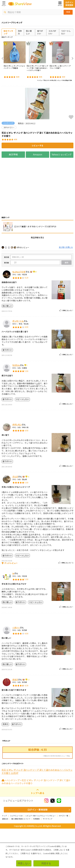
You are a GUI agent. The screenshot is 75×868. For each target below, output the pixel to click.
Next (72, 58)
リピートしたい (66, 32)
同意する (46, 863)
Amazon (38, 154)
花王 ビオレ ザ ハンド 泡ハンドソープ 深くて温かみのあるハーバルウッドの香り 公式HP (37, 811)
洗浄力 (20, 32)
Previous (3, 58)
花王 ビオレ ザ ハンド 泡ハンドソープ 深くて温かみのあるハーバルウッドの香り (36, 821)
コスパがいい (52, 32)
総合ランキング (8, 32)
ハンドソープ (13, 820)
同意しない (24, 863)
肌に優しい (29, 32)
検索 (68, 12)
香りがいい (40, 32)
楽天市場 (13, 154)
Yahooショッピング (62, 154)
